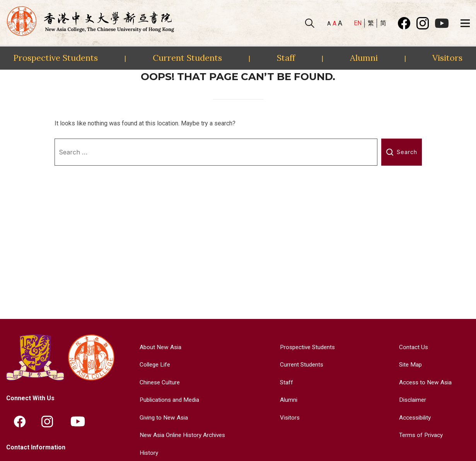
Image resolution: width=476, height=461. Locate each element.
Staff (286, 58)
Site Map (409, 364)
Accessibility (415, 417)
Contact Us (412, 347)
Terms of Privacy (420, 435)
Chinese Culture (158, 382)
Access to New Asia (425, 382)
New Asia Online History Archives (182, 435)
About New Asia (158, 347)
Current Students (187, 58)
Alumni (364, 58)
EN (358, 23)
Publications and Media (168, 400)
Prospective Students (55, 58)
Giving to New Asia (162, 417)
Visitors (447, 58)
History (146, 453)
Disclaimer (412, 400)
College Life (153, 364)
